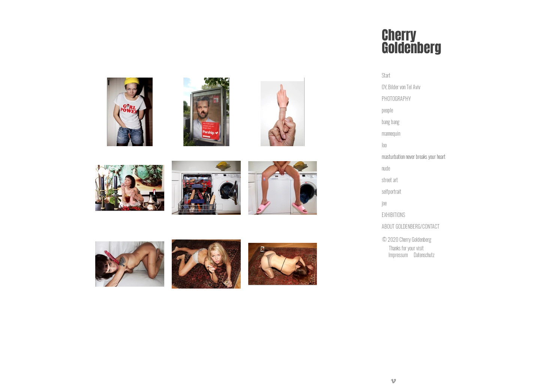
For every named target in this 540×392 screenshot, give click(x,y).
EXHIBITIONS (393, 215)
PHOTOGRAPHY (396, 98)
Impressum (398, 255)
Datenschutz (424, 255)
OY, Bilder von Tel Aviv (401, 87)
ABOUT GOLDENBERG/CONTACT (411, 226)
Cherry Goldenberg (412, 42)
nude (386, 168)
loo (384, 145)
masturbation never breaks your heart (414, 156)
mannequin (391, 133)
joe (384, 203)
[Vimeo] (393, 381)
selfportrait (391, 191)
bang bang (391, 122)
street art (390, 180)
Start (386, 75)
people (387, 110)
